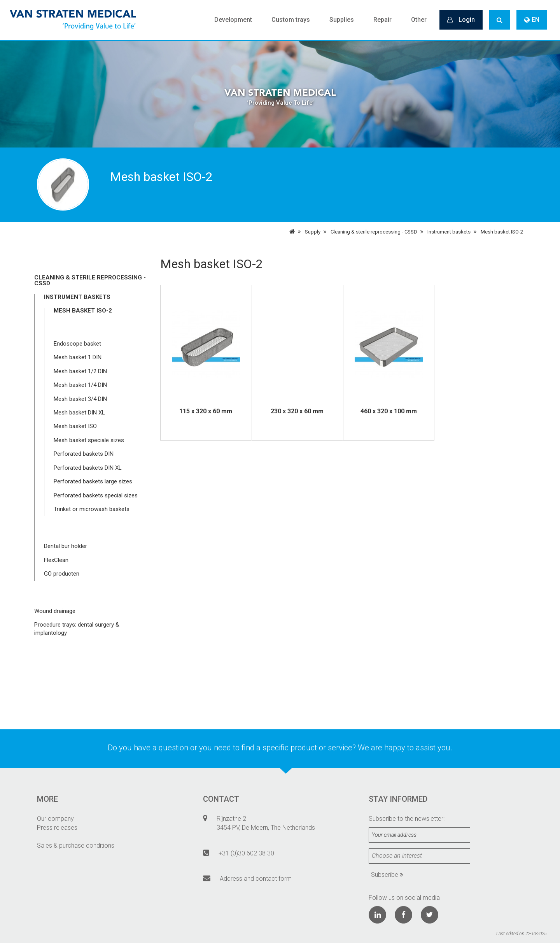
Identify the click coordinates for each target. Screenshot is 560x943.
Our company (55, 819)
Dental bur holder (66, 546)
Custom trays (291, 20)
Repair (382, 20)
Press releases (57, 828)
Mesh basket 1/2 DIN (80, 371)
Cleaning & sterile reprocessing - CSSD (374, 232)
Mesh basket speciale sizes (89, 440)
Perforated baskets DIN (84, 454)
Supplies (342, 20)
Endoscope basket (77, 344)
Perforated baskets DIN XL (88, 468)
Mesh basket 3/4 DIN (80, 399)
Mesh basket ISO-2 (502, 232)
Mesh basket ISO (75, 426)
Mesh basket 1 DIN (78, 357)
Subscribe (387, 875)
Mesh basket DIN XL (79, 413)
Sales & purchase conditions (76, 846)
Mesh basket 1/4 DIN (80, 385)
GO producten (62, 574)
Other (419, 20)
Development (233, 20)
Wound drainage (55, 611)
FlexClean (56, 560)
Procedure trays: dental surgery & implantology (77, 629)
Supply (313, 232)
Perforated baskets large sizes (93, 481)
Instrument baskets (449, 232)
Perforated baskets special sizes (96, 495)
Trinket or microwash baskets (92, 509)
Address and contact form (256, 879)
